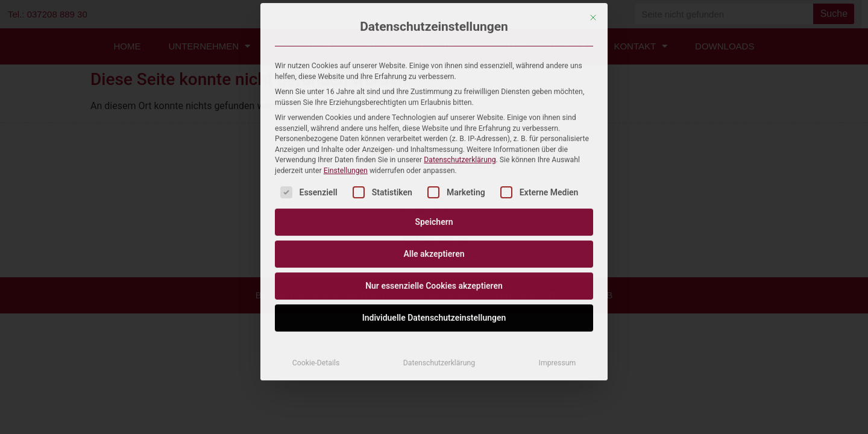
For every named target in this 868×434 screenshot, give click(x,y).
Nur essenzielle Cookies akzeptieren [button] (434, 162)
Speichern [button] (434, 98)
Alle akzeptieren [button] (434, 130)
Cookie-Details (316, 239)
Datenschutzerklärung (460, 36)
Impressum (558, 239)
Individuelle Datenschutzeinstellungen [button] (434, 193)
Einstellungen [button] (346, 46)
